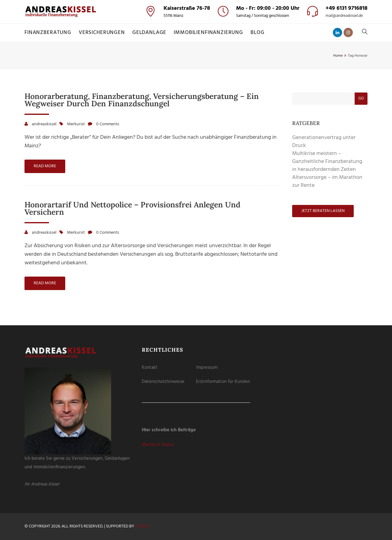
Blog (257, 33)
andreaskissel (44, 124)
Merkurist (76, 124)
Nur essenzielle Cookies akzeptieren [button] (196, 87)
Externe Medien (217, 36)
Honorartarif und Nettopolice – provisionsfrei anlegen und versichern (132, 208)
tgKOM (142, 526)
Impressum (207, 368)
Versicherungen (102, 33)
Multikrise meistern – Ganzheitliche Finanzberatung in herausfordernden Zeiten (327, 162)
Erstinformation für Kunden (223, 382)
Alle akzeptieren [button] (196, 53)
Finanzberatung (48, 33)
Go (361, 98)
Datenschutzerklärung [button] (199, 105)
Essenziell (165, 36)
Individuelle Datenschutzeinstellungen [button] (196, 98)
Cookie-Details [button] (170, 105)
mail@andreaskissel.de (344, 16)
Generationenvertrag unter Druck (324, 142)
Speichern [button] (196, 71)
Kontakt (150, 368)
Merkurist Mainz (158, 445)
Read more (45, 166)
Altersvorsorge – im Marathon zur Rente (327, 181)
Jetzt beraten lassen (323, 211)
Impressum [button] (225, 105)
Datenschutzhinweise (163, 382)
